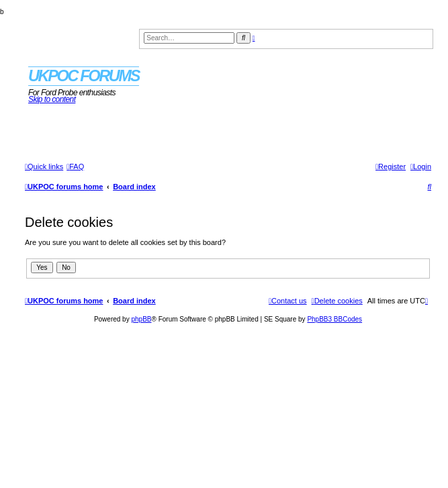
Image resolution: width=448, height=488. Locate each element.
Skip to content (52, 99)
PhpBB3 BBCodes (334, 319)
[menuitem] (75, 166)
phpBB (141, 319)
